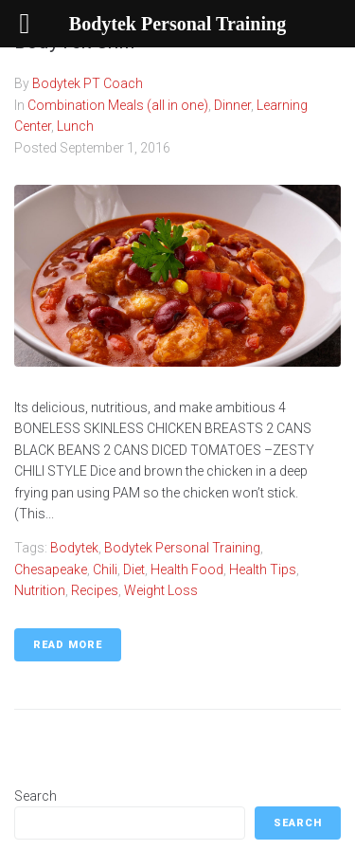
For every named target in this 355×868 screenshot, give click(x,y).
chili (105, 570)
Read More (68, 645)
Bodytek (74, 548)
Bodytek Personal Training (182, 548)
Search (35, 796)
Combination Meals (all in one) (118, 105)
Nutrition (40, 590)
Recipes (95, 590)
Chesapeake (51, 570)
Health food (187, 570)
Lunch (75, 126)
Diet (134, 570)
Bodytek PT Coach (88, 83)
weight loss (161, 590)
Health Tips (263, 570)
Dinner (232, 105)
